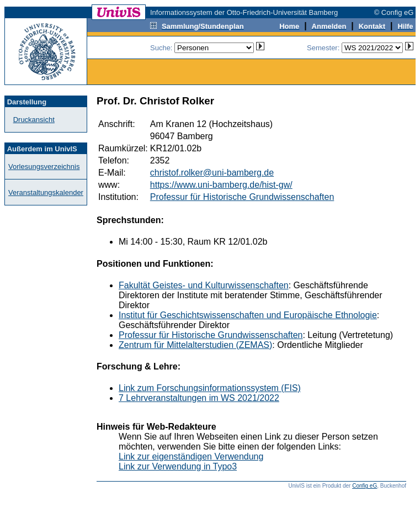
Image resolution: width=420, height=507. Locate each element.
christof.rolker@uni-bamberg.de (212, 173)
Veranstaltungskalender (46, 192)
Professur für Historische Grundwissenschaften (242, 197)
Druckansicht (34, 120)
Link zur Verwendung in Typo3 (178, 466)
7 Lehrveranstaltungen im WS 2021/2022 (199, 398)
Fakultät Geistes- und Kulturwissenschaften (204, 285)
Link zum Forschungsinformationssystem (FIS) (210, 388)
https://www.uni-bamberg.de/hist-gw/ (221, 185)
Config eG (365, 486)
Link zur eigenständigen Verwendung (191, 456)
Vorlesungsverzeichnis (44, 167)
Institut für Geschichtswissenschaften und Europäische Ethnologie (248, 315)
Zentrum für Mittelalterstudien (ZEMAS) (195, 345)
